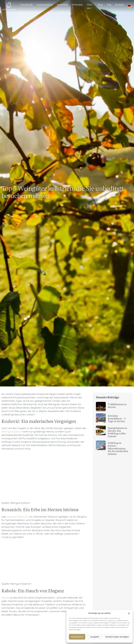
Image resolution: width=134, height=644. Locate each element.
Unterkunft (26, 6)
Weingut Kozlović (12, 432)
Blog (100, 4)
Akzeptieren (77, 637)
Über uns (90, 6)
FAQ (109, 4)
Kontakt (120, 4)
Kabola (6, 598)
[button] (129, 613)
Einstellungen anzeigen (117, 637)
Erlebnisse (77, 6)
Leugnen (95, 637)
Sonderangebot (45, 4)
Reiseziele (62, 6)
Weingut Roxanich (17, 517)
